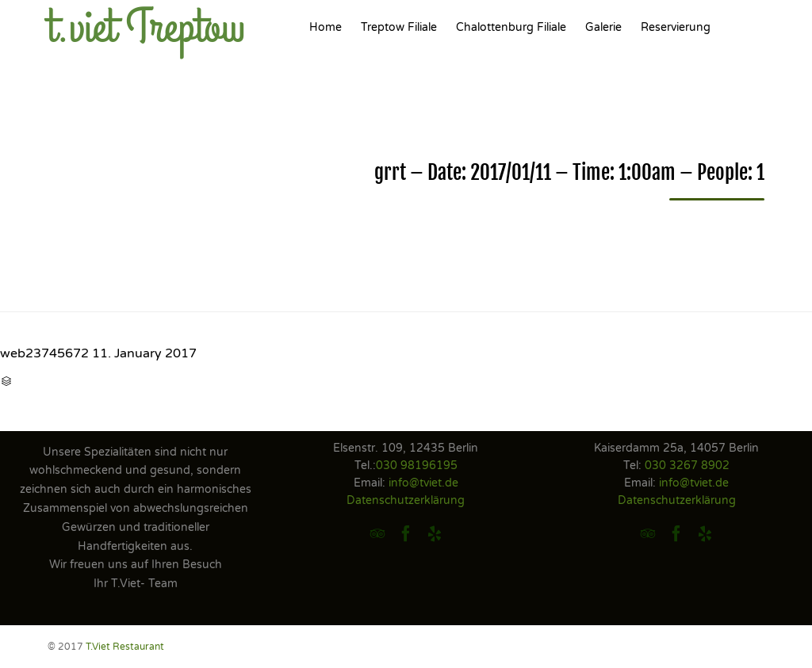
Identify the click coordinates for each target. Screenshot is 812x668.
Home (326, 27)
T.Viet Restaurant (125, 647)
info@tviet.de (423, 483)
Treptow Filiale (399, 27)
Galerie (603, 27)
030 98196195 (417, 466)
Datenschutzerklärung (406, 500)
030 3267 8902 (687, 466)
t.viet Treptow (146, 28)
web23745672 (44, 353)
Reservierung (676, 27)
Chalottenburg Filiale (511, 27)
